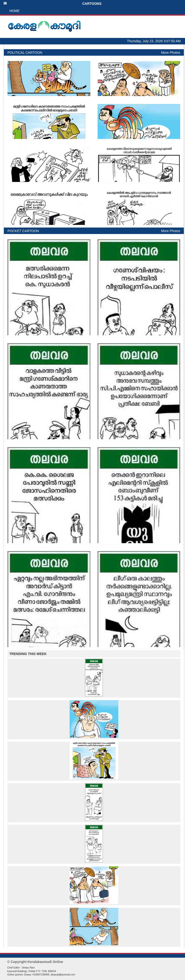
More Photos (171, 53)
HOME (14, 11)
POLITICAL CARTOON (25, 53)
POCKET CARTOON (23, 231)
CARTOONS (52, 4)
